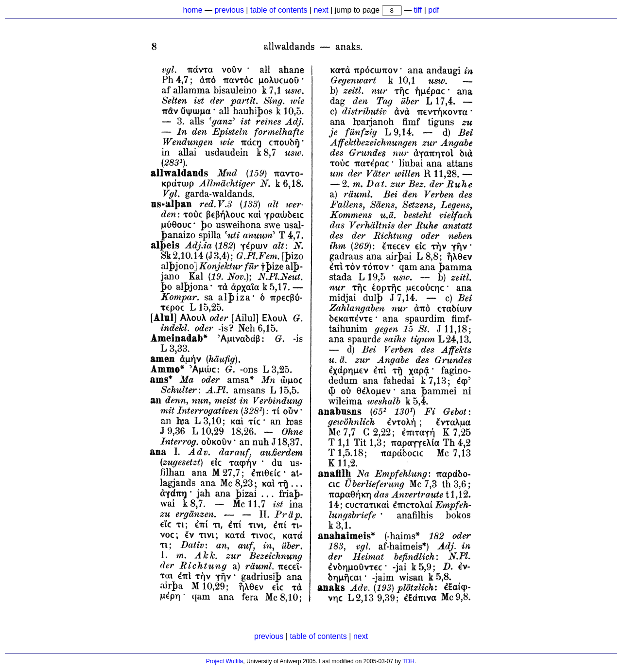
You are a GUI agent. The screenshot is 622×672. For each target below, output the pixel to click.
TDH (408, 661)
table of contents (279, 10)
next (321, 10)
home (193, 10)
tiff (418, 10)
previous (229, 10)
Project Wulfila (225, 661)
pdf (433, 10)
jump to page (358, 10)
